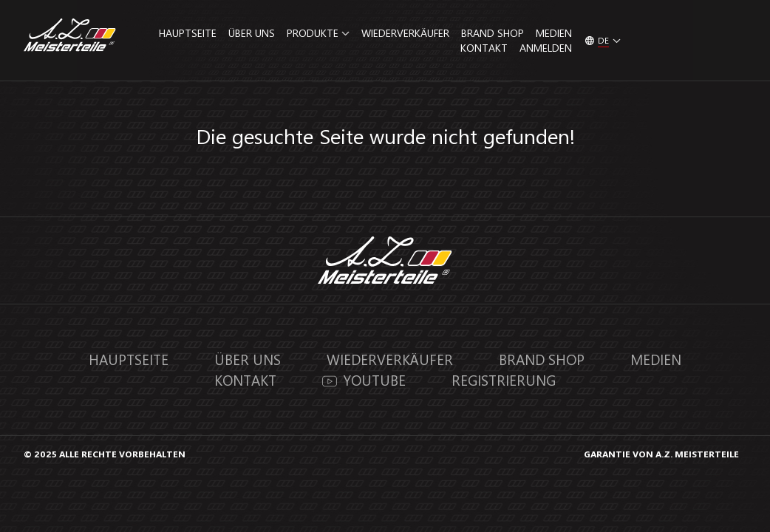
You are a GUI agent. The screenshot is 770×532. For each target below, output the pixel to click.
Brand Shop (493, 33)
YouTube (364, 380)
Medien (554, 33)
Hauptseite (188, 33)
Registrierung (504, 380)
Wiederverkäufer (405, 33)
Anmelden (546, 48)
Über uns (252, 33)
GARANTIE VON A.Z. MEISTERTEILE (661, 454)
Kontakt (484, 48)
